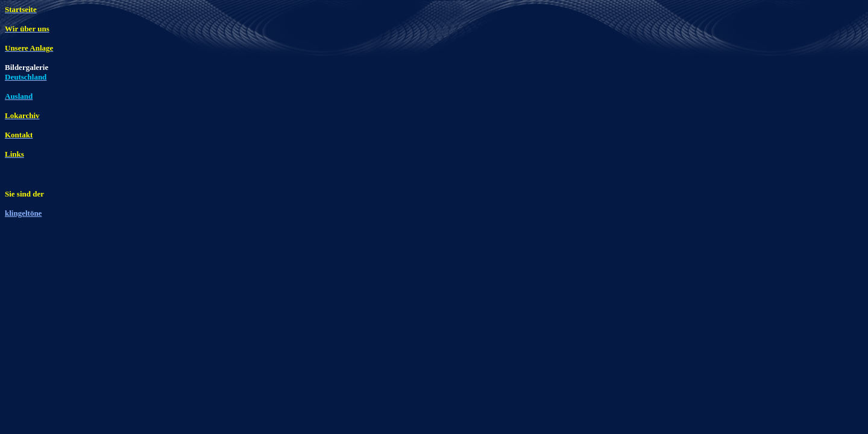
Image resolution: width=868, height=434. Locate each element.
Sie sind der (24, 194)
